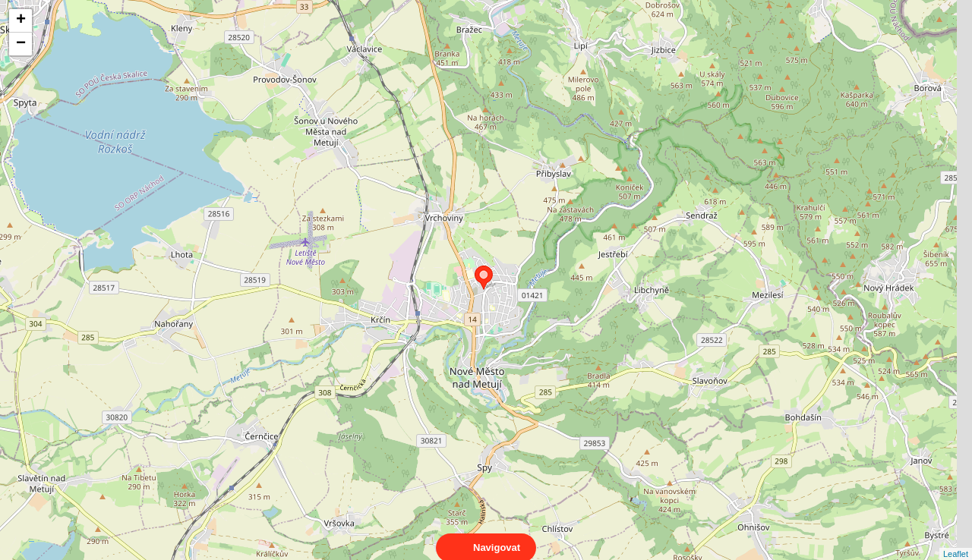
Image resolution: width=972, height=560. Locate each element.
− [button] (21, 44)
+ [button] (21, 20)
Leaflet (956, 540)
